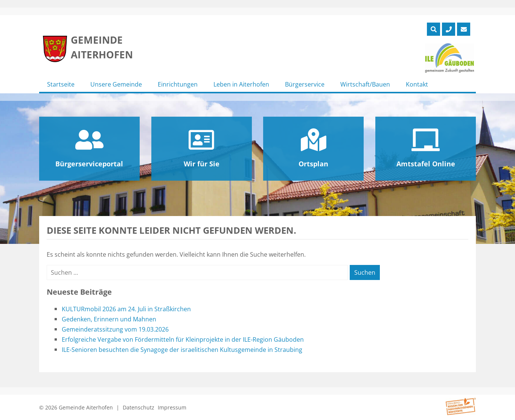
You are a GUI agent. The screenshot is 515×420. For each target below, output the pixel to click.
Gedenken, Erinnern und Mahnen (109, 319)
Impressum (172, 407)
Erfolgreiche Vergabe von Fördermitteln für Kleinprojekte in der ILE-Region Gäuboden (183, 339)
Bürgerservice (305, 84)
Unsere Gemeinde (116, 84)
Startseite (61, 84)
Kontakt (417, 84)
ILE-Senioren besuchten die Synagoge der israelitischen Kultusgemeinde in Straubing (182, 350)
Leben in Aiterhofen (241, 84)
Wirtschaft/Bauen (365, 84)
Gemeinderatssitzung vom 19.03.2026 (115, 329)
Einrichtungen (178, 84)
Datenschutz (139, 407)
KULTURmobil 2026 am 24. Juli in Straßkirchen (126, 309)
